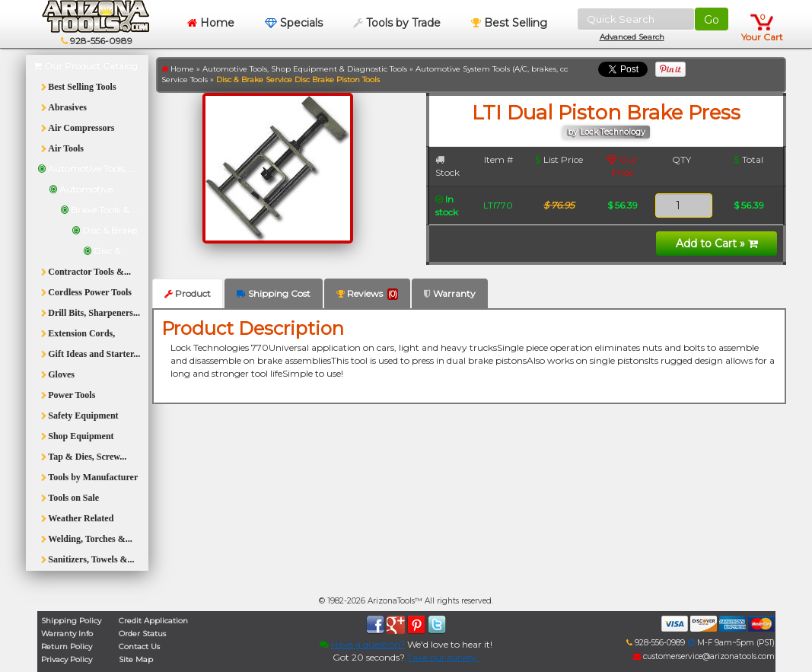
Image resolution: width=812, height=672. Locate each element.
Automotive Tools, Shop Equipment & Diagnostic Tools (305, 69)
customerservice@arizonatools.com (704, 656)
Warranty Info (67, 634)
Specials (294, 23)
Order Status (142, 634)
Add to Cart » (717, 244)
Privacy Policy (67, 659)
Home (211, 23)
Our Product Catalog (86, 66)
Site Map (136, 659)
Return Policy (67, 647)
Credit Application (153, 621)
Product (188, 293)
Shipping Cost (274, 293)
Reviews (367, 294)
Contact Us (139, 647)
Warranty (450, 293)
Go (712, 20)
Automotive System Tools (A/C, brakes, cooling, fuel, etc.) (521, 69)
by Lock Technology (607, 132)
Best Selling (509, 23)
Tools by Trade (397, 23)
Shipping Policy (71, 621)
